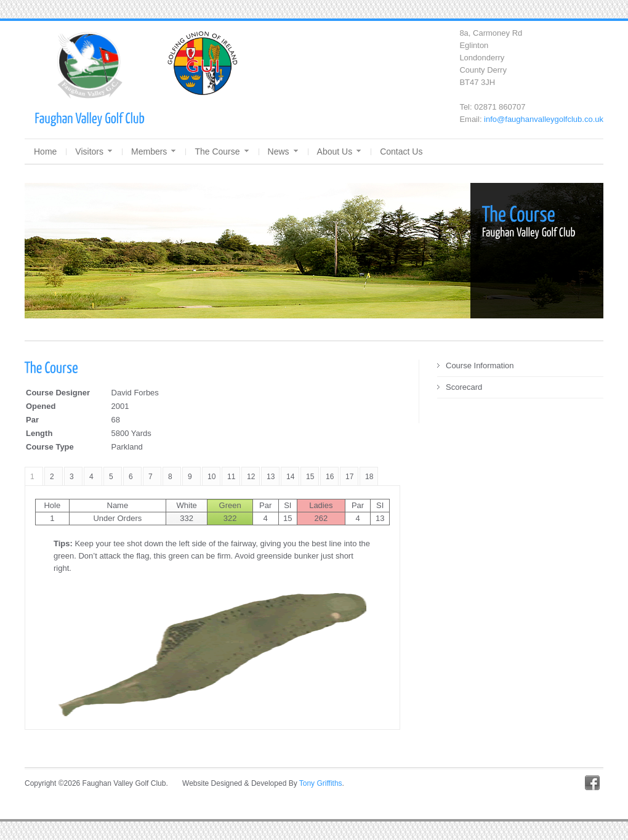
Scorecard (464, 387)
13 (271, 477)
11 (231, 477)
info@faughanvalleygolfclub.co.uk (544, 119)
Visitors (94, 151)
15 (310, 477)
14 (290, 477)
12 (251, 477)
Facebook (592, 783)
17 (349, 477)
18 (369, 477)
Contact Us (401, 151)
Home (45, 151)
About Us (339, 151)
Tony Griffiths (321, 783)
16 (330, 477)
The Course (221, 151)
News (283, 151)
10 (211, 477)
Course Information (480, 365)
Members (153, 151)
